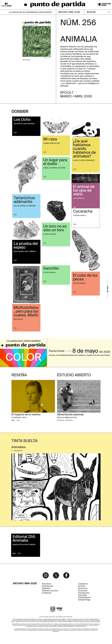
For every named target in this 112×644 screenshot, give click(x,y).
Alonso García (50, 234)
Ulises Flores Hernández (84, 160)
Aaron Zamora (79, 283)
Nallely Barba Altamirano (25, 206)
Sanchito (51, 269)
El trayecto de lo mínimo (26, 415)
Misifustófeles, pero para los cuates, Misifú (26, 312)
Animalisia (19, 447)
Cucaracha (83, 211)
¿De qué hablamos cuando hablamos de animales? (84, 149)
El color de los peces (85, 277)
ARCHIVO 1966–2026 (69, 12)
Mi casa (50, 139)
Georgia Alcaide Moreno (24, 124)
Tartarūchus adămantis (24, 200)
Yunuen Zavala (79, 216)
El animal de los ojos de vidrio (84, 191)
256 (15, 133)
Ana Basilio (18, 319)
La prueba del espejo (26, 246)
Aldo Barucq (79, 198)
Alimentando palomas (70, 415)
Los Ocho (22, 120)
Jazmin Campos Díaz (52, 143)
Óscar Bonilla (49, 273)
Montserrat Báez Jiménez (25, 252)
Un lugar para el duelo (55, 162)
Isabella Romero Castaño (54, 168)
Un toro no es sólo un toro (55, 228)
